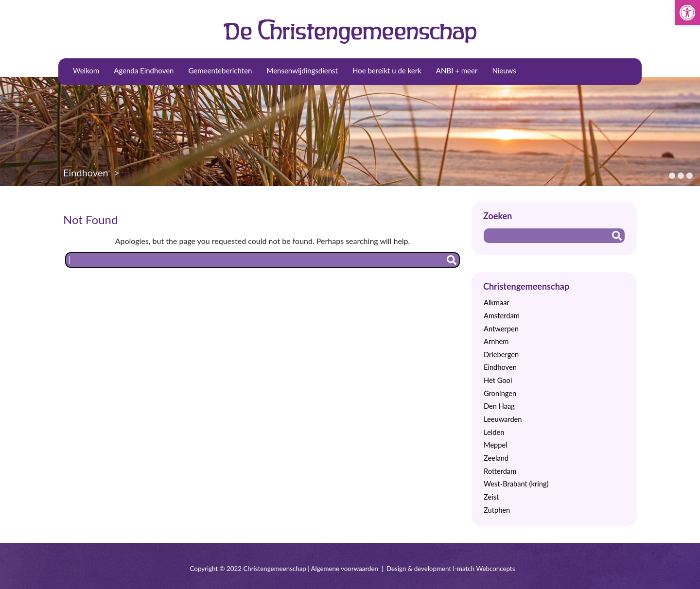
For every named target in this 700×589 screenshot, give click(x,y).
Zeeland (496, 458)
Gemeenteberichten (220, 70)
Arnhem (496, 341)
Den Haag (499, 406)
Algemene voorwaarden (345, 569)
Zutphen (497, 510)
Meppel (496, 445)
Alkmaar (497, 303)
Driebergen (501, 355)
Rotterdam (500, 471)
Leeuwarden (503, 419)
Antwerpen (501, 329)
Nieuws (504, 70)
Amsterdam (502, 316)
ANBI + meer (457, 70)
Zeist (491, 497)
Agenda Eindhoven (144, 70)
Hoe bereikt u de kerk (387, 70)
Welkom (86, 70)
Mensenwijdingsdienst (302, 70)
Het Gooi (498, 380)
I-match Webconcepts (484, 569)
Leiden (494, 432)
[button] (687, 13)
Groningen (500, 393)
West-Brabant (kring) (516, 484)
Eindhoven (86, 173)
